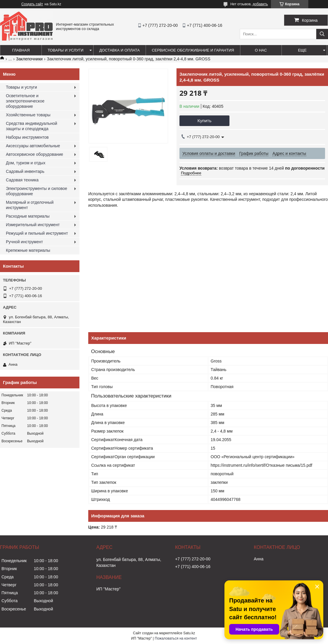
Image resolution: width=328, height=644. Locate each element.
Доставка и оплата (120, 50)
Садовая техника (22, 180)
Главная (21, 50)
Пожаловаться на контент (176, 638)
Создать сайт (32, 4)
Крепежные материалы (28, 250)
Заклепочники (29, 59)
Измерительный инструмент (33, 225)
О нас (261, 50)
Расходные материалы (28, 216)
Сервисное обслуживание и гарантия (193, 50)
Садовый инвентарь (25, 171)
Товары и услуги (66, 50)
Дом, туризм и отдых (26, 163)
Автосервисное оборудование (35, 154)
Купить (204, 121)
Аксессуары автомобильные (33, 146)
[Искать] (322, 34)
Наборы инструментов (27, 137)
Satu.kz (189, 633)
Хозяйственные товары (28, 115)
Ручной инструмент (24, 242)
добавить (260, 4)
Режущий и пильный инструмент (37, 233)
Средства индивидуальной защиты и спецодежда (31, 126)
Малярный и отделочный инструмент (30, 205)
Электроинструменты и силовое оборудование (36, 191)
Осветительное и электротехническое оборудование (25, 101)
